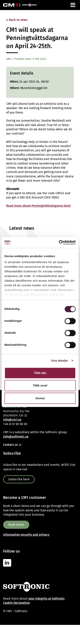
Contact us (11, 445)
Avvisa (40, 398)
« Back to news (17, 20)
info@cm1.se (12, 420)
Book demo (16, 525)
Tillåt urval (40, 385)
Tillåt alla (40, 373)
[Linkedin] (8, 563)
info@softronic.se (16, 437)
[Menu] (73, 5)
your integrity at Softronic (47, 599)
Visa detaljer (59, 361)
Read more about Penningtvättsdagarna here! (38, 206)
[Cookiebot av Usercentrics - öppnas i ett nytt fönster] (59, 242)
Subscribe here (19, 479)
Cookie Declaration (16, 603)
